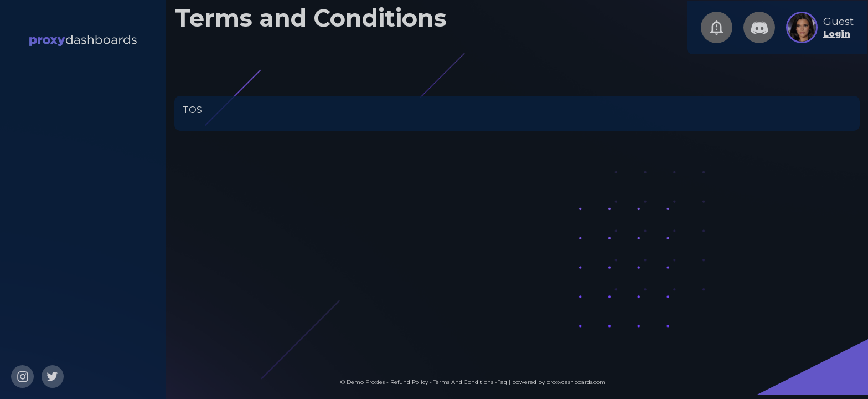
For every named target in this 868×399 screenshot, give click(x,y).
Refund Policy (410, 382)
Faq (502, 382)
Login (837, 34)
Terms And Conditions (464, 382)
